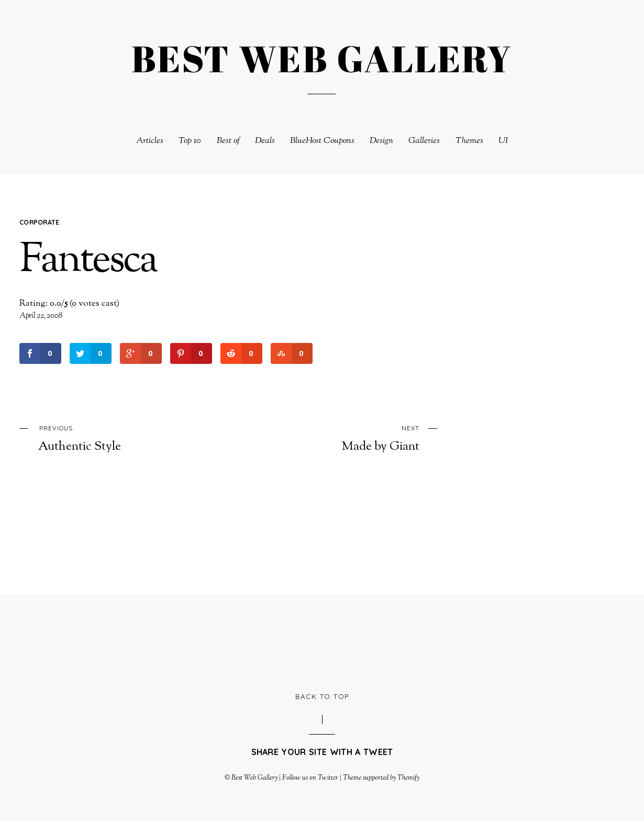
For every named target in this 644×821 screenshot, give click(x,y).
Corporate (40, 222)
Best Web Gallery (254, 778)
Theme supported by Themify (381, 778)
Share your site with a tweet (322, 752)
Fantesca (88, 261)
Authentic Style (115, 438)
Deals (265, 141)
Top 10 (190, 141)
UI (503, 141)
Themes (469, 141)
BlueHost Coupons (322, 141)
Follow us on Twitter (310, 778)
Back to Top (322, 696)
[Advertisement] (322, 642)
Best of (228, 141)
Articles (150, 141)
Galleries (424, 141)
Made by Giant (342, 438)
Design (381, 141)
